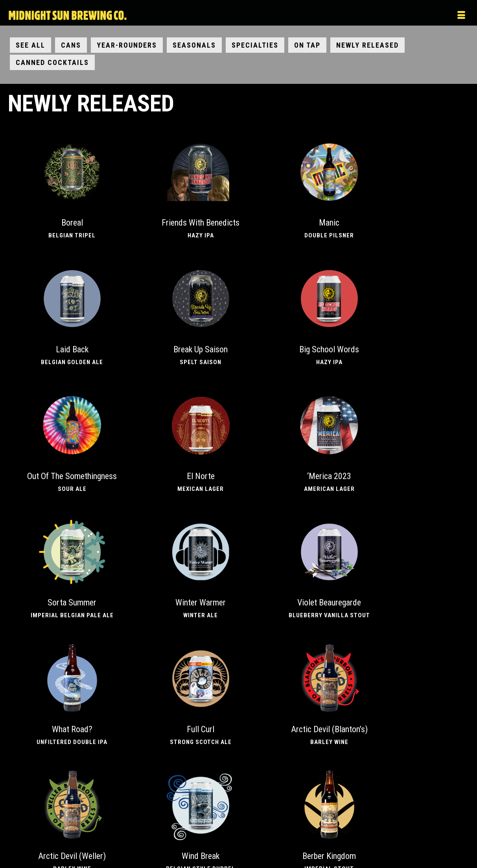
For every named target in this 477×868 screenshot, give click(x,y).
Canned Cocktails (52, 62)
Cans (71, 45)
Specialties (255, 45)
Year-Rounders (127, 45)
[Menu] (401, 16)
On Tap (307, 45)
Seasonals (194, 45)
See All (30, 45)
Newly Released (367, 45)
